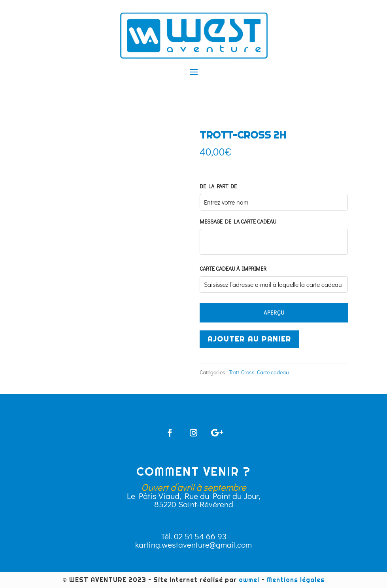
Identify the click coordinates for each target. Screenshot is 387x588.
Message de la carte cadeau (238, 222)
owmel (249, 580)
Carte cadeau (273, 372)
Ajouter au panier (249, 339)
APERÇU (274, 312)
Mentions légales (295, 580)
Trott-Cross (242, 372)
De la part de (218, 186)
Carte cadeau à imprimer (233, 269)
